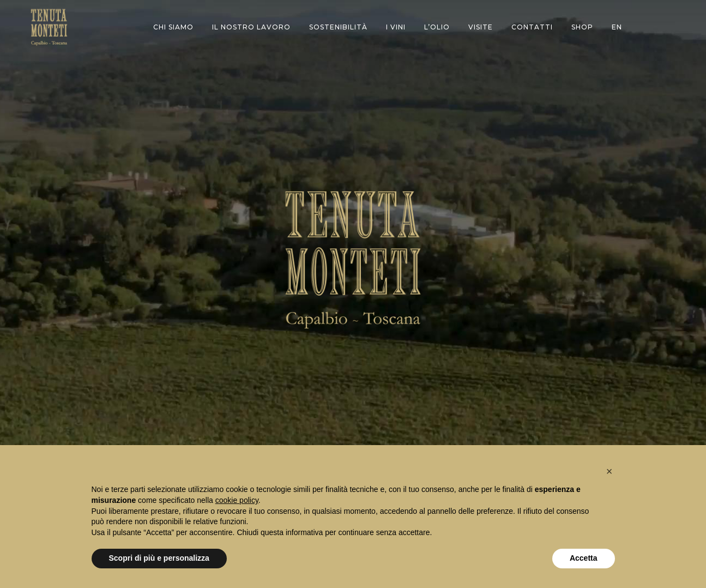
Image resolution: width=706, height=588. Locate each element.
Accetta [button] (584, 558)
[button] (610, 471)
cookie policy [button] (237, 500)
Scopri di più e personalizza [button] (159, 558)
